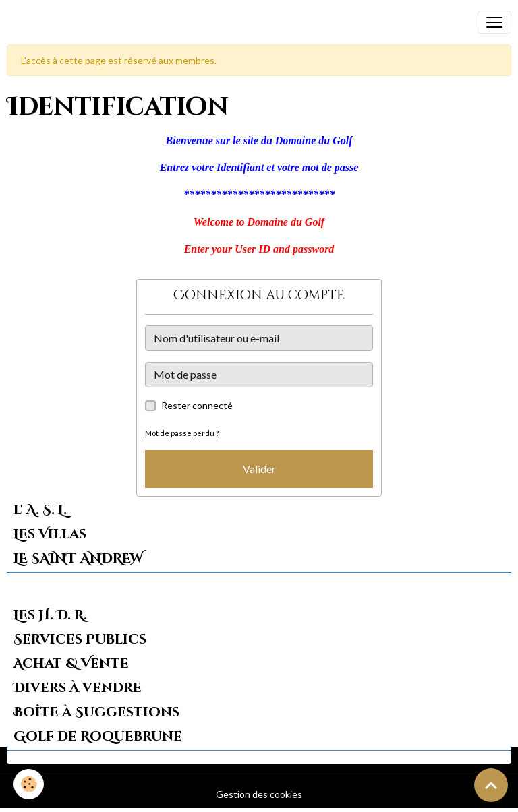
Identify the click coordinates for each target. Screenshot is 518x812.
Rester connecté (197, 405)
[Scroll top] (491, 785)
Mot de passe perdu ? (182, 433)
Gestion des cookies (259, 794)
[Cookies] (29, 784)
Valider (259, 469)
